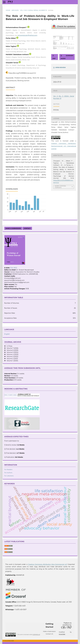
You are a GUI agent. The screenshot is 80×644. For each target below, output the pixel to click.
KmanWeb (62, 634)
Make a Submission (13, 228)
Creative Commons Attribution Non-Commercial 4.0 (47, 564)
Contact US (49, 634)
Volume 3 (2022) (12, 357)
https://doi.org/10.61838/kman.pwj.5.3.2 (22, 73)
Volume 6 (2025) (12, 350)
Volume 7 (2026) (12, 348)
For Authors (8, 473)
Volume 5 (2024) (12, 352)
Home (8, 10)
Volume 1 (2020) (12, 361)
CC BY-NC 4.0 (36, 635)
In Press (9, 346)
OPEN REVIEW (61, 67)
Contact (27, 228)
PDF (54, 58)
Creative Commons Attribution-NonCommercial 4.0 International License (64, 146)
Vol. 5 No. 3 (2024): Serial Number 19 (33, 10)
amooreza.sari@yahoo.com (27, 35)
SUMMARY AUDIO (67, 57)
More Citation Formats (60, 187)
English (7, 334)
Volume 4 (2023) (12, 354)
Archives (15, 10)
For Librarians (9, 476)
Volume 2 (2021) (12, 359)
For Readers (8, 469)
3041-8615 (14, 268)
